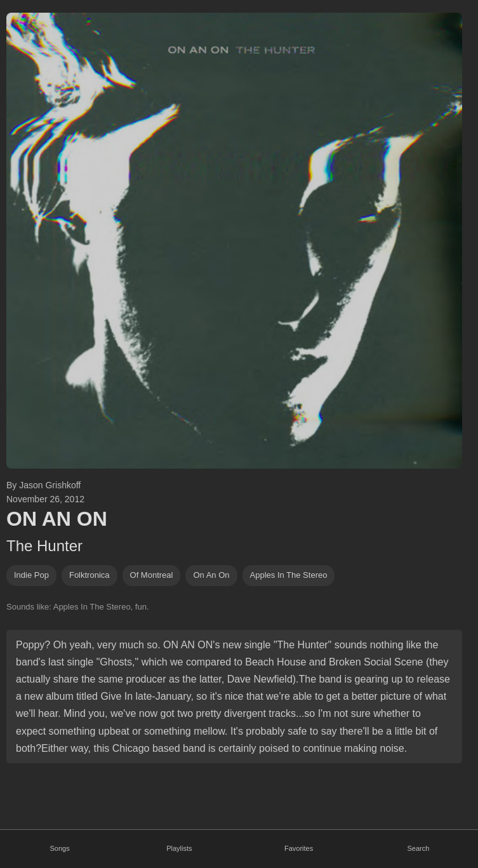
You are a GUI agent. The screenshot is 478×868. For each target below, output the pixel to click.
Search (418, 848)
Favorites (299, 848)
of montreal (152, 575)
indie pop (31, 575)
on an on (211, 575)
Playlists (179, 848)
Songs (60, 848)
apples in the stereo (289, 575)
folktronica (90, 575)
